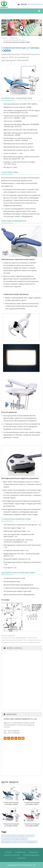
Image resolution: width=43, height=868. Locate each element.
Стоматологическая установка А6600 (32, 825)
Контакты (11, 714)
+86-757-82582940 (13, 731)
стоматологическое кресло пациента (15, 839)
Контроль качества (12, 855)
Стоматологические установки (14, 40)
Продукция (14, 38)
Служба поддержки (31, 855)
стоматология (29, 836)
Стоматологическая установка (12, 836)
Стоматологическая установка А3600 (32, 803)
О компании (20, 852)
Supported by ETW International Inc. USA (21, 865)
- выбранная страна (32, 4)
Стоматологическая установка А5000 (11, 825)
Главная (4, 38)
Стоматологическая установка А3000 (11, 803)
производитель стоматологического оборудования (19, 842)
